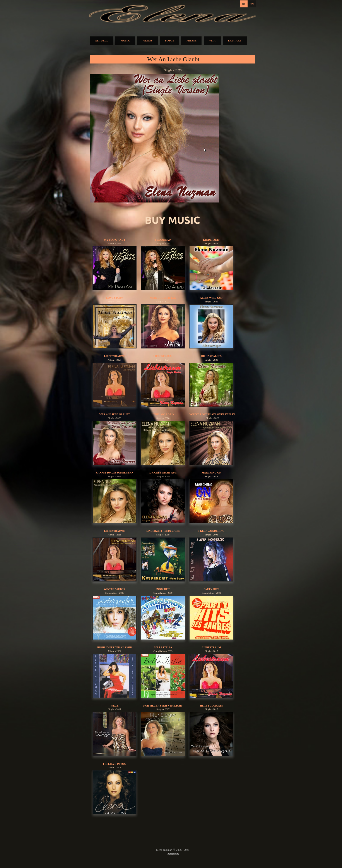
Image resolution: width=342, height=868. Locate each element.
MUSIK (125, 40)
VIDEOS (147, 40)
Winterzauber (114, 589)
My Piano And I (115, 240)
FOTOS (170, 40)
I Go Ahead (163, 240)
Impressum (173, 854)
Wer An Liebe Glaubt (115, 414)
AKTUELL (102, 40)
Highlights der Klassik (115, 647)
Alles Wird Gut (211, 298)
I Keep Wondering (211, 531)
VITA (212, 40)
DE (244, 4)
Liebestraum (163, 356)
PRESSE (192, 40)
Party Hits (211, 589)
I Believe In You (115, 764)
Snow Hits (163, 589)
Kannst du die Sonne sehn (115, 473)
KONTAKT (235, 40)
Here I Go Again (163, 414)
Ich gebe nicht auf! (163, 473)
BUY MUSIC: (173, 220)
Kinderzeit (211, 240)
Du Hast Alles (211, 356)
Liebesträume (115, 356)
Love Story (114, 298)
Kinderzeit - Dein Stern (163, 531)
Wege (114, 706)
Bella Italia (163, 647)
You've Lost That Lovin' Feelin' (212, 414)
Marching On (211, 473)
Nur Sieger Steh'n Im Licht (163, 706)
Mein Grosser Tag (163, 298)
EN (252, 4)
